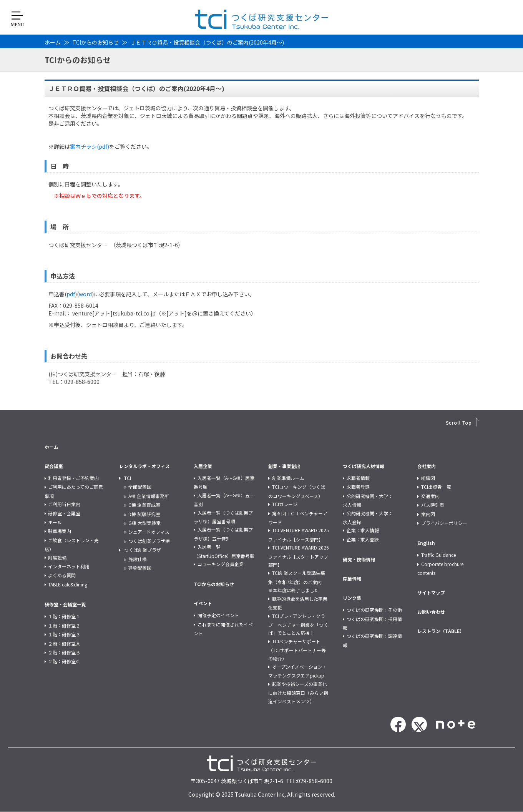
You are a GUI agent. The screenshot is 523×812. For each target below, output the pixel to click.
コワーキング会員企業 (221, 564)
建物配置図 (140, 568)
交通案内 (430, 496)
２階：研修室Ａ (64, 643)
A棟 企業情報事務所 (149, 496)
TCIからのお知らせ (95, 42)
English (426, 543)
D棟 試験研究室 (144, 514)
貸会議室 (54, 466)
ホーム (53, 42)
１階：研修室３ (64, 634)
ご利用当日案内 (64, 504)
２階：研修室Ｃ (64, 661)
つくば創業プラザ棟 (149, 541)
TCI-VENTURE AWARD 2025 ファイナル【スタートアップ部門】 (299, 556)
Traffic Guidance (438, 555)
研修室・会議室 (64, 513)
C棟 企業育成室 (144, 505)
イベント (203, 603)
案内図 (428, 514)
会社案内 (427, 466)
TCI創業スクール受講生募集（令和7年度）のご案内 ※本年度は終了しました (297, 581)
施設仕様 (138, 559)
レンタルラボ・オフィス (144, 466)
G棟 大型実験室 (144, 523)
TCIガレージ (285, 504)
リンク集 (352, 598)
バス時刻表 (433, 505)
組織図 (428, 478)
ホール (55, 522)
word (85, 294)
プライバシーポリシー (444, 523)
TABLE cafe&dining (68, 584)
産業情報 (352, 579)
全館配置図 (140, 487)
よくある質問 (62, 575)
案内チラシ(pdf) (90, 146)
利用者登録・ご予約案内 (73, 478)
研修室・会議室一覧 (65, 604)
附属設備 (57, 557)
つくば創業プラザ (143, 550)
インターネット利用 (69, 566)
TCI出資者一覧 (436, 487)
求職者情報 (358, 478)
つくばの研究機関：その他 (374, 610)
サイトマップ (431, 592)
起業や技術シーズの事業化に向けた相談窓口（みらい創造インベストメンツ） (298, 692)
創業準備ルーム (288, 478)
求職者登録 (358, 487)
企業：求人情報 (363, 530)
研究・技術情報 (359, 559)
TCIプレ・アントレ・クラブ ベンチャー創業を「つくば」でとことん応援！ (298, 624)
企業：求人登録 (363, 539)
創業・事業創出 (284, 466)
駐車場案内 (60, 531)
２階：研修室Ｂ (64, 652)
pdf (71, 294)
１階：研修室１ (64, 616)
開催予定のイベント (218, 615)
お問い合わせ (431, 612)
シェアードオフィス (149, 532)
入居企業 (203, 466)
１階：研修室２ (64, 625)
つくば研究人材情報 (364, 466)
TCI (128, 478)
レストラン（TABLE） (441, 631)
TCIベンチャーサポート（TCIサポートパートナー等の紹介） (297, 650)
